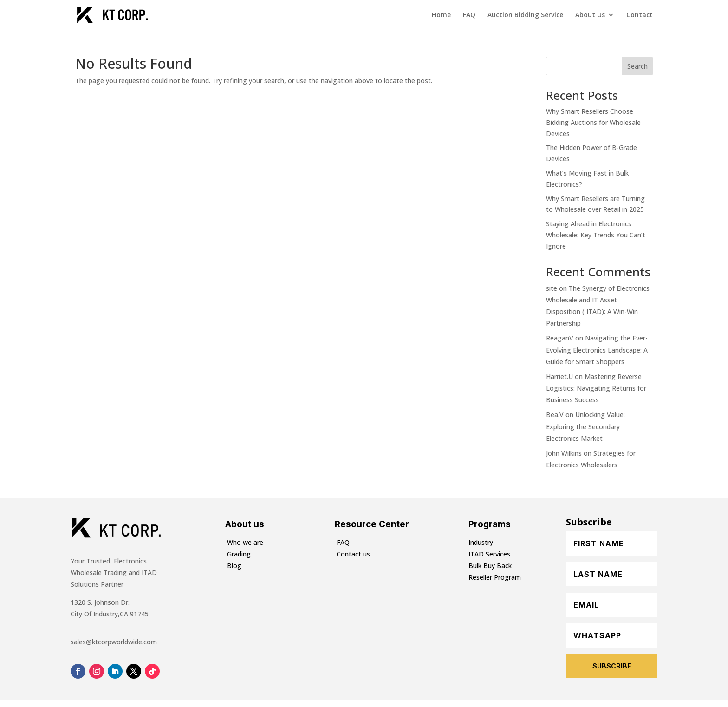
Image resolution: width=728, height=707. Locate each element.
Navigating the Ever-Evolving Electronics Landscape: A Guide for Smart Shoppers (597, 350)
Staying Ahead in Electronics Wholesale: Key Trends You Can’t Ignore (596, 235)
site (552, 288)
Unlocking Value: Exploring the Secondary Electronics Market (585, 426)
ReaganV (560, 338)
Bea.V (555, 415)
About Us (590, 15)
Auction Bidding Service (525, 15)
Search (637, 66)
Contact (640, 15)
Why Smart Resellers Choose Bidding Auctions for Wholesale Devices (593, 122)
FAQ (469, 15)
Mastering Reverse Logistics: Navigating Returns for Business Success (596, 388)
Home (441, 15)
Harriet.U (559, 376)
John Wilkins (564, 453)
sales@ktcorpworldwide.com (114, 642)
